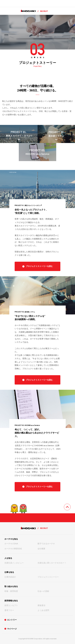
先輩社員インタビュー (14, 563)
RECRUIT (44, 11)
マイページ (12, 629)
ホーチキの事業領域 (13, 549)
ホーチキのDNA (11, 544)
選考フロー (9, 610)
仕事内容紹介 (10, 577)
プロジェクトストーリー (48, 577)
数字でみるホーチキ (46, 544)
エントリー (12, 620)
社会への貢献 (43, 591)
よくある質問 (43, 610)
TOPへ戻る (70, 505)
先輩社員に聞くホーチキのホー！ (52, 563)
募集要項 (41, 605)
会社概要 (41, 549)
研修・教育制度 (11, 591)
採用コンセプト (11, 605)
